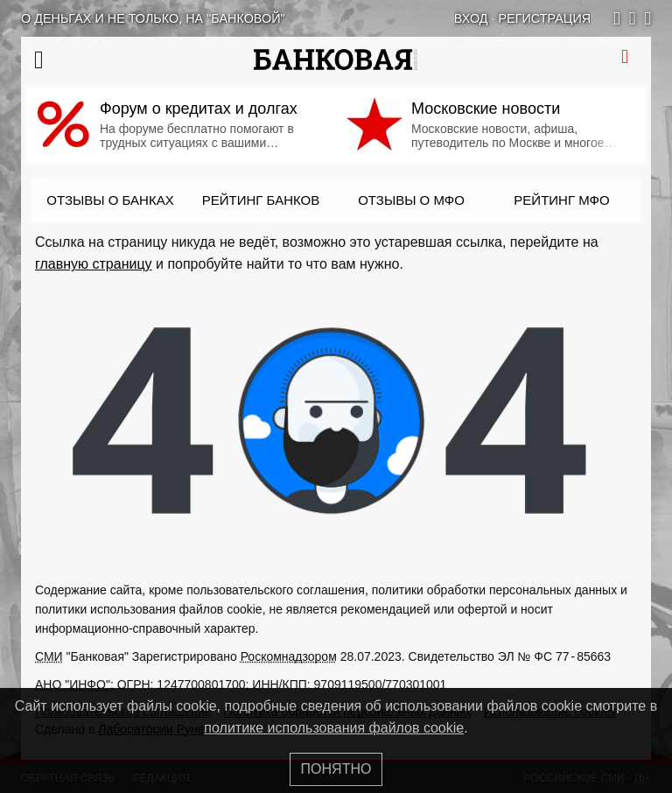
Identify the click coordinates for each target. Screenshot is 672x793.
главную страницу (94, 264)
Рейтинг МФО (561, 200)
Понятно (336, 769)
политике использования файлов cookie (334, 728)
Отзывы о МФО (411, 200)
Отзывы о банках (110, 200)
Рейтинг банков (261, 200)
